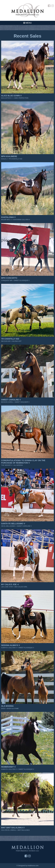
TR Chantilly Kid (10, 339)
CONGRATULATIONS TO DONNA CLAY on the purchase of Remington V (23, 462)
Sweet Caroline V (11, 400)
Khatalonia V (8, 217)
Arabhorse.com (33, 866)
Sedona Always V (10, 645)
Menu (27, 23)
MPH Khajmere (9, 156)
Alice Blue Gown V (11, 96)
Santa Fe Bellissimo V (13, 524)
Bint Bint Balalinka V (13, 828)
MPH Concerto (9, 278)
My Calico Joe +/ (10, 584)
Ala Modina (7, 706)
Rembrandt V (8, 767)
